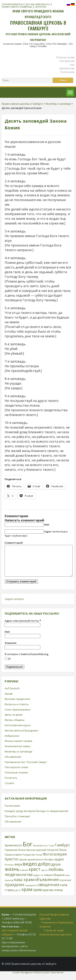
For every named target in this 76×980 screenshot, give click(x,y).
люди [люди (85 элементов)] (10, 880)
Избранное (12, 742)
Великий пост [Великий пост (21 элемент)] (41, 852)
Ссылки (9, 789)
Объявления (67, 61)
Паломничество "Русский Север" (26, 768)
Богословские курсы (18, 731)
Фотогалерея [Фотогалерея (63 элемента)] (55, 860)
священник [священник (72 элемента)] (49, 891)
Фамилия (11, 649)
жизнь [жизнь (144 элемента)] (12, 875)
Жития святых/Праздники (21, 737)
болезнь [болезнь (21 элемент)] (9, 871)
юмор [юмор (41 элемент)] (59, 896)
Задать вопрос (14, 605)
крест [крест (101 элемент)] (35, 875)
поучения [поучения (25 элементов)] (65, 886)
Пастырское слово (17, 773)
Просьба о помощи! (17, 822)
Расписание (67, 72)
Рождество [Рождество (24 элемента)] (29, 861)
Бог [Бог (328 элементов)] (28, 850)
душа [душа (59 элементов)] (56, 870)
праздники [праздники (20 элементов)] (31, 891)
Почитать (11, 784)
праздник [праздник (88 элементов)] (15, 891)
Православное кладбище (17, 7)
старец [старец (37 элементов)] (10, 896)
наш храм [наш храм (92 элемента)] (24, 885)
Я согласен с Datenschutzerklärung (26, 660)
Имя (47, 525)
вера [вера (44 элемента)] (18, 870)
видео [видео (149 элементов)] (30, 870)
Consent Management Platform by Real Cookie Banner (38, 979)
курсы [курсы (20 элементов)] (44, 876)
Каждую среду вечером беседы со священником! (36, 817)
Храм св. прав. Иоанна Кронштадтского (56, 938)
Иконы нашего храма (18, 747)
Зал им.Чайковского (38, 4)
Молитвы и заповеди (18, 758)
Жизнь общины (15, 726)
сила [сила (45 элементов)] (64, 891)
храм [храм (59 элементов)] (37, 896)
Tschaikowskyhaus (12, 4)
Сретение (41, 7)
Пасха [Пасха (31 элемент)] (63, 856)
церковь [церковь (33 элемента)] (48, 896)
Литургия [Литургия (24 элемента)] (53, 856)
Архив (9, 700)
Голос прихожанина (17, 716)
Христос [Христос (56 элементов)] (12, 865)
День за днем (13, 721)
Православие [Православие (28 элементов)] (13, 861)
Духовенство (67, 68)
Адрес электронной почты (23, 627)
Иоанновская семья (17, 752)
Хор (72, 65)
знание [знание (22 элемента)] (24, 876)
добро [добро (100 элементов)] (44, 870)
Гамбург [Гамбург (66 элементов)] (62, 851)
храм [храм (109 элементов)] (27, 895)
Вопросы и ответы (17, 710)
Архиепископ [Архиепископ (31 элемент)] (13, 851)
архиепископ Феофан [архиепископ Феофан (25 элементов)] (41, 866)
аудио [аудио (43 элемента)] (59, 865)
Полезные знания (16, 779)
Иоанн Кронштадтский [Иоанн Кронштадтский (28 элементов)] (32, 856)
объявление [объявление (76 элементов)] (47, 886)
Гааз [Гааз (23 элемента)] (51, 852)
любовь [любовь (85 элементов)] (56, 875)
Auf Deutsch (12, 694)
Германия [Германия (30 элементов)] (11, 856)
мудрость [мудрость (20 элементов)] (38, 881)
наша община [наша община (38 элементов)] (54, 881)
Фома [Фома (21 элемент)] (39, 861)
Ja (8, 664)
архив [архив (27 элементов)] (23, 866)
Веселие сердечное (17, 705)
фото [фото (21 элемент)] (18, 896)
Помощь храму (65, 57)
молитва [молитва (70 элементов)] (24, 881)
